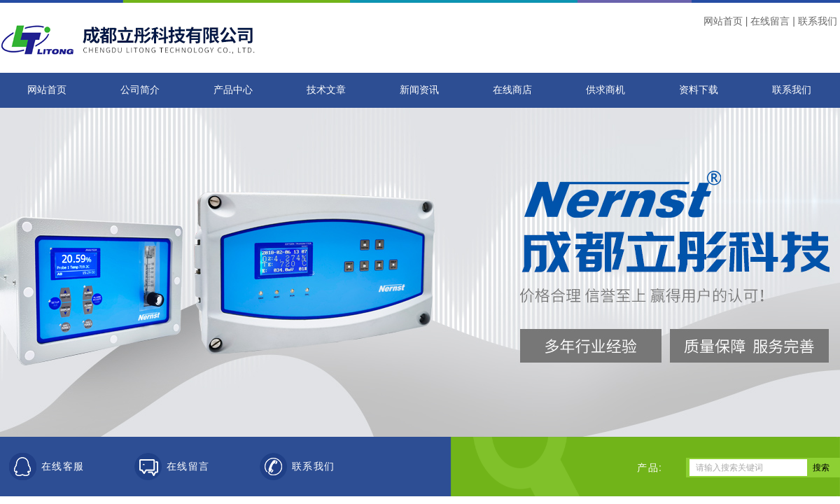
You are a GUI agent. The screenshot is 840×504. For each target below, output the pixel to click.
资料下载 (699, 90)
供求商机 (605, 90)
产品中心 (233, 90)
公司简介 (140, 90)
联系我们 (818, 21)
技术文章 (326, 90)
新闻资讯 (419, 90)
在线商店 (512, 90)
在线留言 (770, 21)
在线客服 (63, 467)
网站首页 (723, 21)
